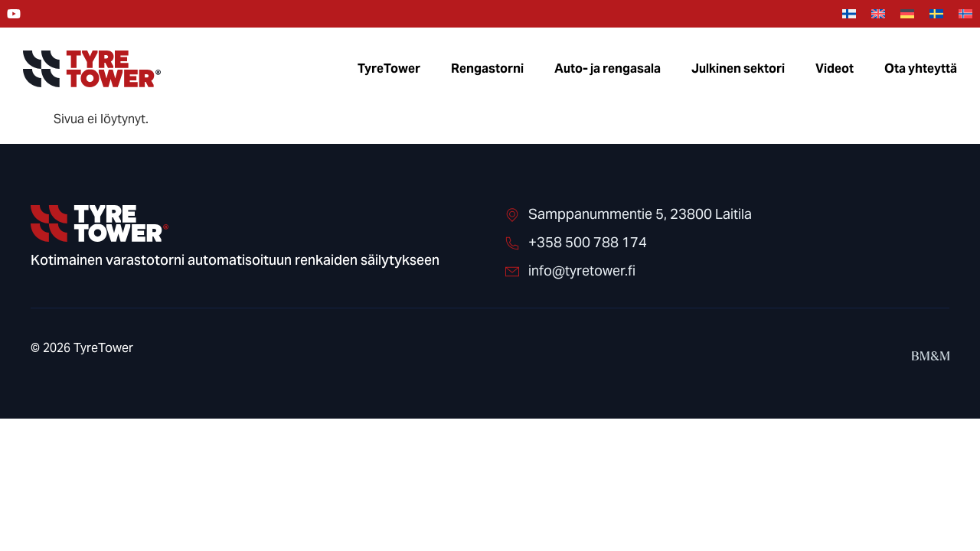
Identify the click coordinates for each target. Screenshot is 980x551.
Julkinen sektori (738, 68)
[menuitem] (849, 14)
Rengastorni (487, 68)
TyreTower (389, 68)
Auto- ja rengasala (608, 68)
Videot (835, 68)
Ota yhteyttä (921, 68)
